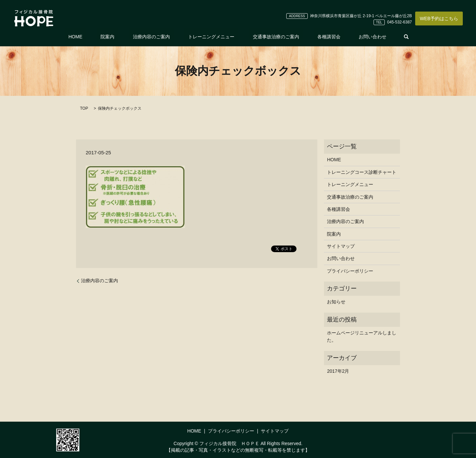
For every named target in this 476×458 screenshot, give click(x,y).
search (381, 37)
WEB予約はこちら (439, 19)
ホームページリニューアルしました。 (362, 336)
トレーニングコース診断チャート (362, 172)
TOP (84, 108)
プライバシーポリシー (350, 271)
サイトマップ (341, 246)
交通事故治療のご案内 (269, 37)
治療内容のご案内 (159, 37)
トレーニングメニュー (211, 37)
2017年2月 (338, 371)
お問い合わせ (351, 37)
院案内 (122, 37)
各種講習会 (314, 37)
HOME (97, 37)
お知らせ (336, 302)
